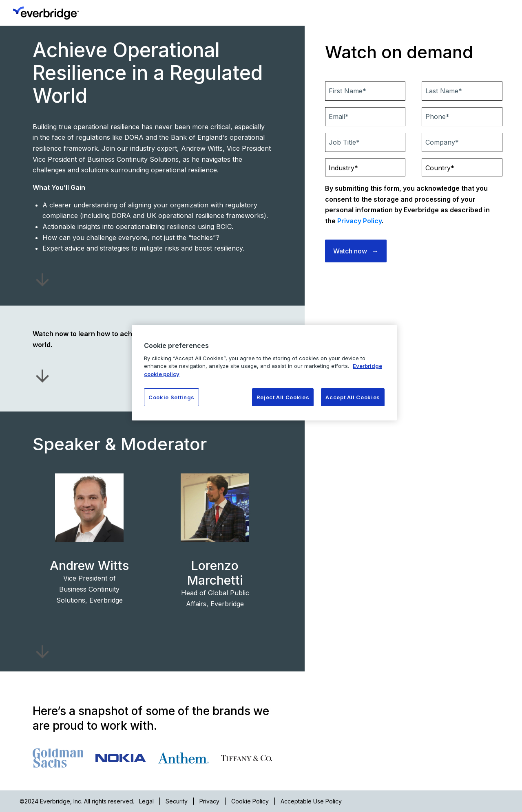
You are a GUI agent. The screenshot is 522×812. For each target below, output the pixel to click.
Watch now (350, 251)
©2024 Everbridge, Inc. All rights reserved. (77, 801)
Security (177, 801)
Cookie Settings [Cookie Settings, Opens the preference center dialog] (171, 397)
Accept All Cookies (353, 397)
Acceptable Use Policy (311, 801)
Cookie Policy (250, 801)
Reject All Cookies (283, 397)
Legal (146, 801)
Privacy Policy (359, 221)
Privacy (209, 801)
